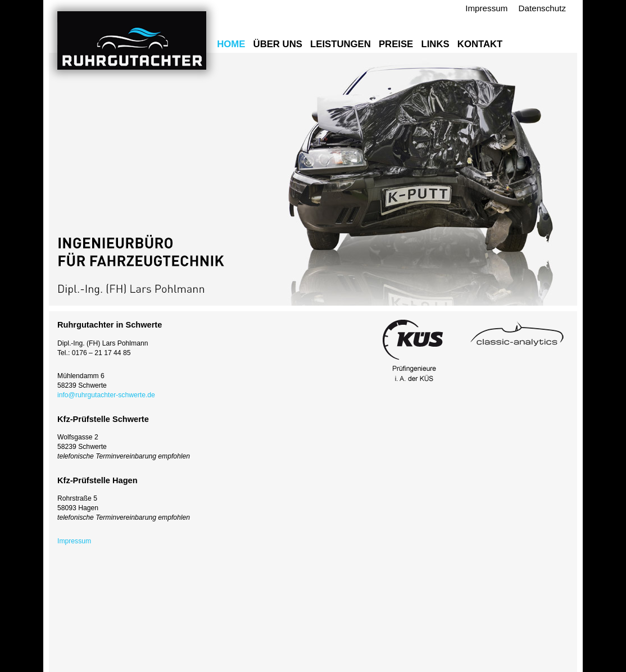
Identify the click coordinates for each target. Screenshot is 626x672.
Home (231, 44)
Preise (396, 44)
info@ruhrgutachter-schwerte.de (106, 395)
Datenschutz (542, 8)
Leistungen (341, 44)
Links (435, 44)
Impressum (486, 8)
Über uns (278, 44)
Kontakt (480, 44)
